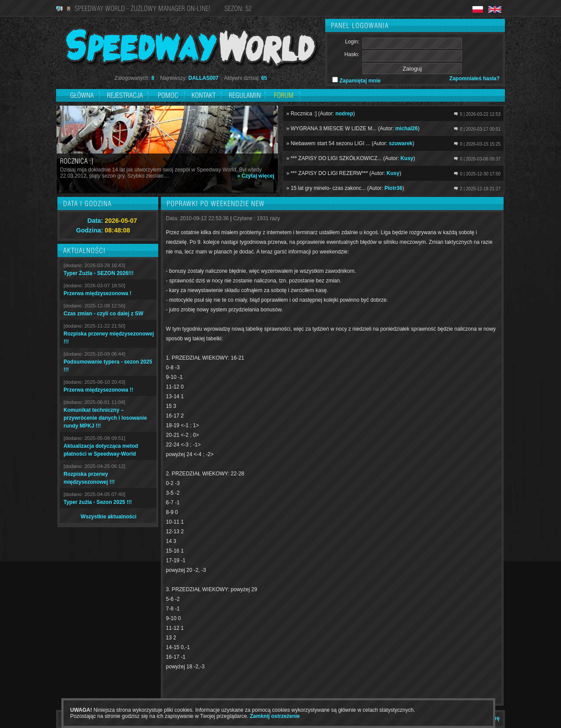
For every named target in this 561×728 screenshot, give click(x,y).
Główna (82, 95)
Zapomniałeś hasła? (474, 79)
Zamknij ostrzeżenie (275, 716)
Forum (284, 95)
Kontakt (204, 95)
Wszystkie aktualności (108, 517)
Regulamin (245, 95)
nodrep (344, 114)
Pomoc (168, 95)
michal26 (407, 128)
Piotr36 (393, 188)
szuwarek (401, 143)
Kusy (407, 158)
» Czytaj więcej (256, 176)
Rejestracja (126, 95)
